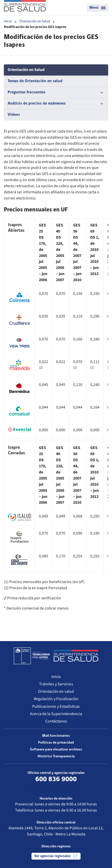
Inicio (8, 21)
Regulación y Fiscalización (56, 699)
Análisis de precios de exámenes (56, 104)
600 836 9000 (56, 779)
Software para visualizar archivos (56, 750)
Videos (14, 115)
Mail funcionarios (56, 736)
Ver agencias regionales (56, 856)
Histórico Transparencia (56, 756)
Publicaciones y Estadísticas (56, 706)
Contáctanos (56, 721)
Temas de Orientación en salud (35, 81)
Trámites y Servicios (56, 684)
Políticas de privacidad (56, 743)
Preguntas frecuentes (56, 93)
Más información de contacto (56, 786)
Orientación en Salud (35, 21)
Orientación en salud (56, 691)
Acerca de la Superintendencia (56, 714)
